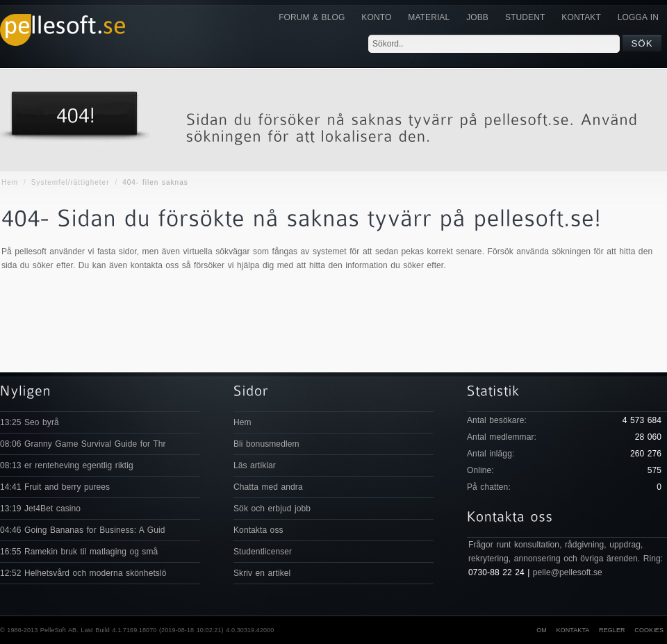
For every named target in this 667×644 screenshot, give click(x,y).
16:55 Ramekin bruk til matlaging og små (79, 552)
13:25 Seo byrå (30, 422)
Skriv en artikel (262, 573)
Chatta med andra (268, 487)
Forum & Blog (312, 17)
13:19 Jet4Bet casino (40, 509)
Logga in (638, 17)
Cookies (649, 630)
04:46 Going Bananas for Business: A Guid (82, 530)
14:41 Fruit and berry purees (55, 487)
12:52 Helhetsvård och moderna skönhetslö (83, 573)
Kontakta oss (258, 530)
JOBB (477, 17)
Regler (612, 630)
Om (542, 630)
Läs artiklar (255, 465)
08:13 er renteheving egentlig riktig (67, 465)
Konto (376, 17)
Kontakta (573, 630)
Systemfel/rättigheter (71, 182)
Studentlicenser (263, 552)
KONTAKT (581, 17)
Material (429, 17)
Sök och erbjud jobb (272, 509)
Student (525, 17)
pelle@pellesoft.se (568, 572)
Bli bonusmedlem (266, 444)
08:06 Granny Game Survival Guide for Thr (83, 444)
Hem (10, 182)
